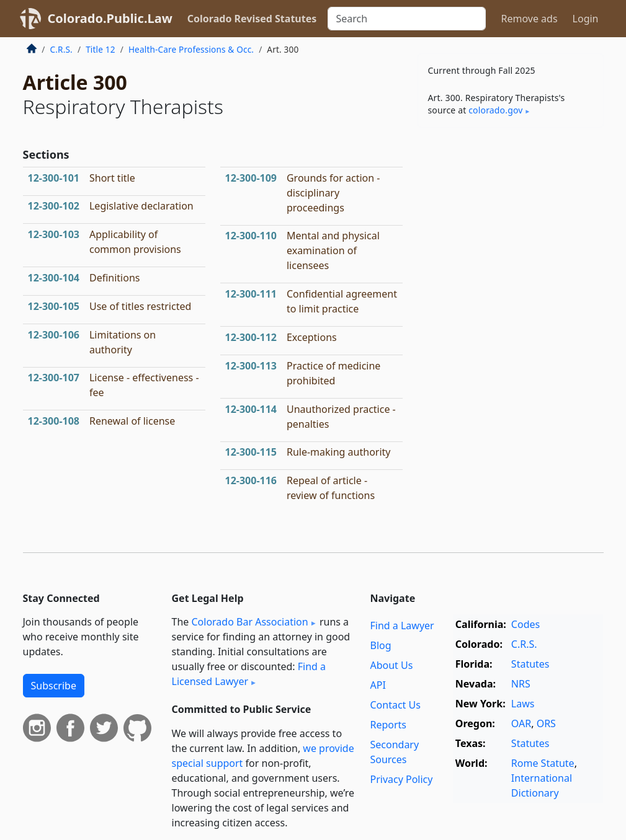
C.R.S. (61, 49)
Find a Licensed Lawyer (249, 674)
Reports (388, 725)
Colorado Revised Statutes (252, 19)
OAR (521, 723)
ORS (546, 723)
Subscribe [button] (54, 686)
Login (586, 19)
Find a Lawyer (402, 626)
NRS (521, 684)
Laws (523, 704)
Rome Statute (543, 763)
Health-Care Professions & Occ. (191, 49)
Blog (380, 645)
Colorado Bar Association (249, 622)
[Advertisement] (511, 223)
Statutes (530, 664)
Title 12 (101, 49)
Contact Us (395, 705)
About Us (391, 665)
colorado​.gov (495, 110)
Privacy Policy (401, 779)
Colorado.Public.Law (110, 18)
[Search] (407, 19)
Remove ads (529, 19)
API (378, 685)
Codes (525, 624)
